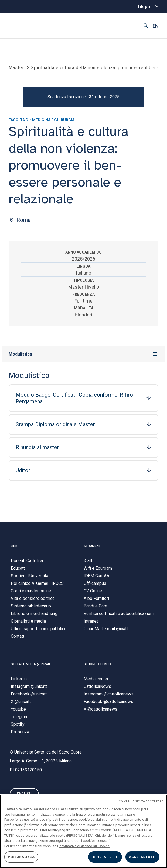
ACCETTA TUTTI (142, 857)
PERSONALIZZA (21, 857)
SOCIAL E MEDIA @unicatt (30, 664)
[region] (83, 831)
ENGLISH (24, 794)
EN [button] (156, 26)
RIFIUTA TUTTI (105, 857)
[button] (146, 26)
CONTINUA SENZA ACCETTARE (141, 801)
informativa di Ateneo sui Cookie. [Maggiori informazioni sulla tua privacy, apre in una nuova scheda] (85, 846)
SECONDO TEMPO (97, 664)
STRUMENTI (93, 546)
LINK (14, 546)
